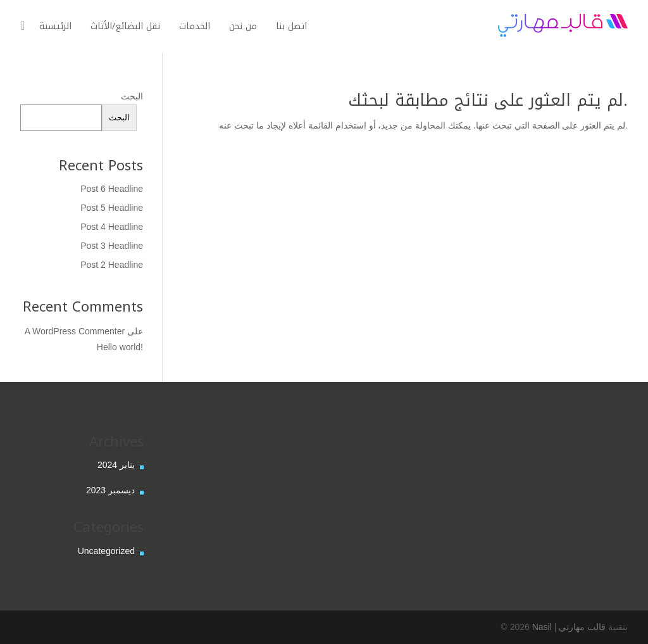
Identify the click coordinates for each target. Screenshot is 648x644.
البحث (132, 96)
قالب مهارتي (582, 627)
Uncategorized (106, 551)
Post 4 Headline (112, 227)
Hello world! (120, 347)
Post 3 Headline (112, 246)
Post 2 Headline (112, 265)
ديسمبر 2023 (110, 490)
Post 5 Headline (112, 208)
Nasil (542, 627)
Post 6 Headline (112, 189)
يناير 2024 (116, 465)
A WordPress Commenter (75, 331)
